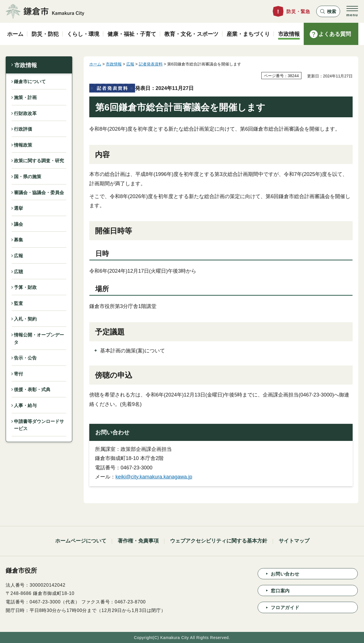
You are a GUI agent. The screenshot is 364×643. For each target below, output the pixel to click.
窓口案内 (280, 591)
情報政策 (23, 145)
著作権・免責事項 (138, 541)
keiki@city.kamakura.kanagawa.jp (154, 477)
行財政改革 (25, 113)
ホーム (95, 64)
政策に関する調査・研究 (39, 161)
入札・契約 (25, 319)
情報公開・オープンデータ (39, 339)
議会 (18, 224)
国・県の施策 (28, 177)
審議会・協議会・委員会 (39, 193)
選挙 (18, 208)
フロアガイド (285, 608)
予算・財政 (25, 287)
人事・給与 (25, 405)
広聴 (18, 272)
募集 (18, 240)
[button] (328, 11)
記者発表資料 (151, 64)
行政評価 (23, 129)
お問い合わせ (285, 574)
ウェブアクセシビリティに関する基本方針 (219, 541)
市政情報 (26, 65)
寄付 (18, 374)
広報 (18, 256)
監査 (18, 303)
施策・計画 (25, 97)
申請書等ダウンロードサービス (39, 425)
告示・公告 (25, 358)
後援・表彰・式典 (32, 390)
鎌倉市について (30, 82)
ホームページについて (81, 541)
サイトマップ (294, 541)
